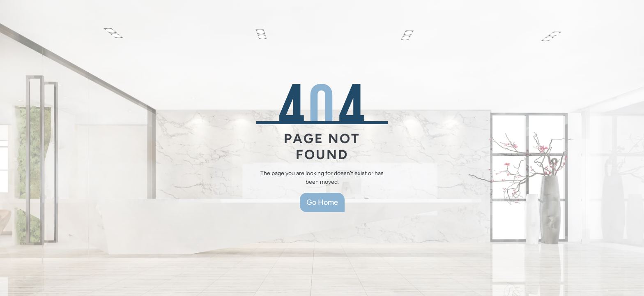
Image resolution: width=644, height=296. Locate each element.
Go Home (322, 202)
